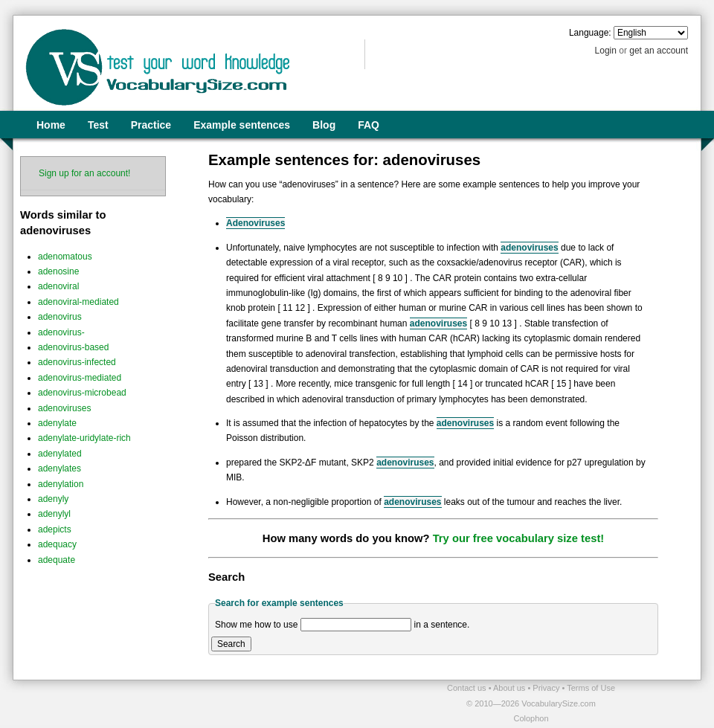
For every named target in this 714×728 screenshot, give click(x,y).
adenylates (59, 468)
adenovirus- (61, 332)
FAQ (369, 125)
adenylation (61, 484)
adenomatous (65, 257)
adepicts (55, 529)
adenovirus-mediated (80, 378)
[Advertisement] (187, 703)
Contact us (468, 688)
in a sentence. (442, 625)
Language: (590, 33)
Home (51, 125)
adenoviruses (64, 408)
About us (510, 688)
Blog (324, 125)
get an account (659, 51)
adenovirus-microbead (82, 393)
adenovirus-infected (77, 362)
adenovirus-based (73, 347)
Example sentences (242, 125)
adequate (57, 560)
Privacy (547, 688)
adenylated (60, 454)
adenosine (58, 271)
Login (606, 51)
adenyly (53, 499)
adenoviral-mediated (78, 302)
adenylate (57, 423)
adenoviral (58, 286)
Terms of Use (591, 688)
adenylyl (54, 514)
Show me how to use (256, 625)
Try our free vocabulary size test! (519, 538)
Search (231, 644)
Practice (151, 125)
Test (98, 125)
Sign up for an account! (84, 173)
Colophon (531, 718)
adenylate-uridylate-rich (84, 438)
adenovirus (60, 317)
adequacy (57, 544)
